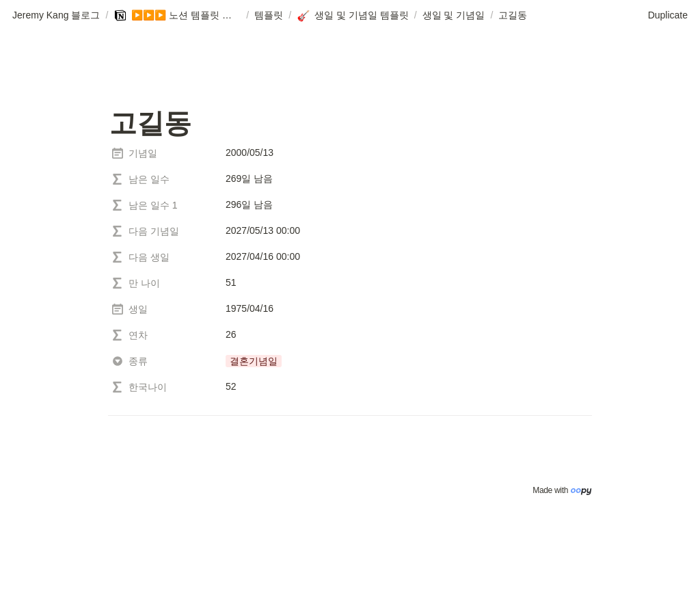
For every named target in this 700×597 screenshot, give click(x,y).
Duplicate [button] (668, 15)
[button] (56, 16)
